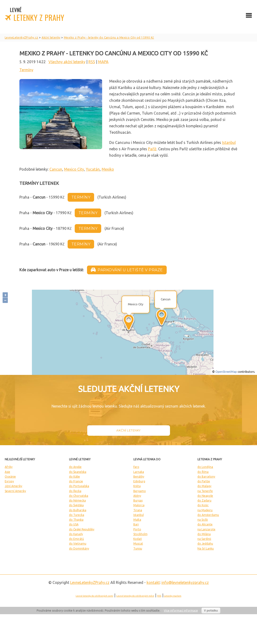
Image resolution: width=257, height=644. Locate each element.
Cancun (56, 169)
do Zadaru (204, 500)
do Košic (203, 505)
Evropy (9, 481)
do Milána (204, 534)
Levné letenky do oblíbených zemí (94, 596)
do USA (74, 524)
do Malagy (204, 486)
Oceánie (10, 477)
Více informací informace (181, 611)
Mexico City (74, 169)
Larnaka (139, 472)
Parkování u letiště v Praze (127, 270)
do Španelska (78, 472)
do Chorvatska (79, 496)
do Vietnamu (78, 544)
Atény (137, 496)
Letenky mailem (173, 596)
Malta (137, 520)
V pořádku (211, 611)
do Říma (203, 472)
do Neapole (205, 496)
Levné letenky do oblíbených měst (135, 596)
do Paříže (204, 481)
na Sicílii (203, 520)
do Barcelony (206, 477)
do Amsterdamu (208, 515)
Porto (137, 529)
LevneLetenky (90, 582)
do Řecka (75, 491)
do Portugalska (79, 486)
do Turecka (77, 515)
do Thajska (76, 520)
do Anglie (75, 467)
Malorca (139, 505)
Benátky (139, 477)
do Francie (76, 481)
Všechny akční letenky (67, 62)
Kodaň (138, 539)
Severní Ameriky (15, 491)
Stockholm (140, 534)
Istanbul (229, 142)
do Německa (77, 500)
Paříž (152, 149)
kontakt (153, 582)
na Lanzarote (206, 529)
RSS (92, 62)
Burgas (138, 500)
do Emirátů (76, 539)
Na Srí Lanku (206, 549)
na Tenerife (205, 491)
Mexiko (108, 169)
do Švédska (76, 505)
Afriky (9, 467)
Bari (136, 524)
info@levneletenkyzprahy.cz (185, 582)
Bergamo (140, 491)
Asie (7, 472)
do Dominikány (79, 549)
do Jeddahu (205, 544)
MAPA (103, 62)
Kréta (137, 486)
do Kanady (76, 534)
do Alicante (205, 524)
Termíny (26, 70)
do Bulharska (78, 510)
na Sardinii (204, 539)
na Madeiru (205, 510)
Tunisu (138, 549)
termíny (81, 197)
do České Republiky (82, 529)
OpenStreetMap (226, 372)
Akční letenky (128, 430)
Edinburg (139, 481)
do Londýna (205, 467)
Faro (136, 467)
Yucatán (93, 169)
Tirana (138, 510)
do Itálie (74, 477)
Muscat (138, 544)
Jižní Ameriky (13, 486)
